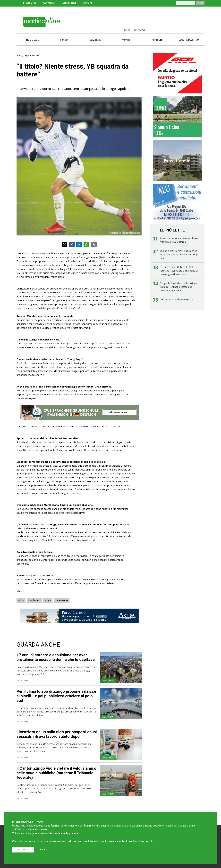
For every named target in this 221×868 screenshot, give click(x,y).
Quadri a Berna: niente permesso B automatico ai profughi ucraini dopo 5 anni (181, 254)
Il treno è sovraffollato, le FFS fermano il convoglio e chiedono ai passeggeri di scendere (179, 271)
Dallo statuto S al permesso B (177, 299)
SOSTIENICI (49, 3)
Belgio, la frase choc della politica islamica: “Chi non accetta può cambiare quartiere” (178, 287)
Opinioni (157, 40)
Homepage (32, 40)
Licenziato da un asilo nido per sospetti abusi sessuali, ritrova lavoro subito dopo (57, 734)
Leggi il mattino (189, 40)
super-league (62, 600)
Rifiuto (44, 849)
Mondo (126, 40)
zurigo (48, 600)
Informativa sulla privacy (63, 833)
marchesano (34, 600)
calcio (21, 600)
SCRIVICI (87, 3)
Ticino (64, 40)
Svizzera (95, 40)
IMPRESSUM (69, 3)
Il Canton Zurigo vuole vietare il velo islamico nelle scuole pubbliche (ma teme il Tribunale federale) (56, 773)
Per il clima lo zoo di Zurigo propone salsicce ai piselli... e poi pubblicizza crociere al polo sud (56, 696)
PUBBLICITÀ (30, 3)
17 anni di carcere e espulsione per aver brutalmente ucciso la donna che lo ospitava (56, 657)
